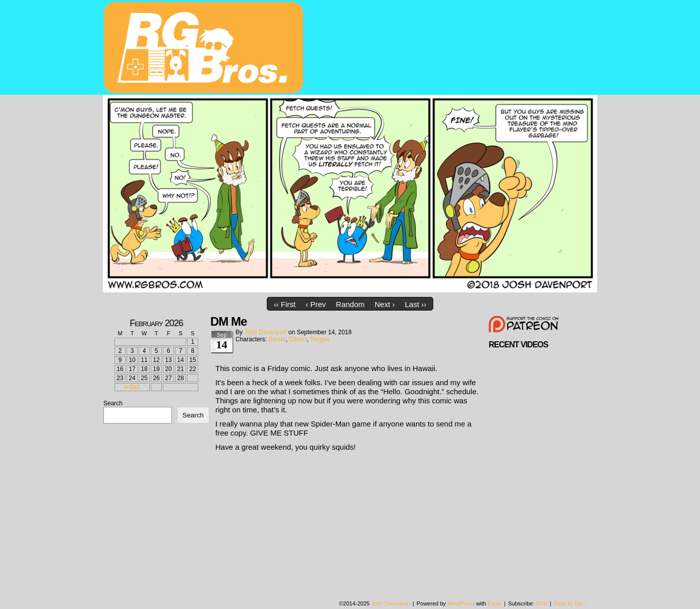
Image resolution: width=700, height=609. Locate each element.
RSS (542, 603)
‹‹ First (285, 304)
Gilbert (298, 339)
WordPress (461, 603)
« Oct (132, 387)
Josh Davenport (265, 332)
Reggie (320, 339)
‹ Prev (316, 304)
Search (113, 403)
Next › (385, 304)
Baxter (277, 339)
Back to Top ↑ (570, 603)
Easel (495, 603)
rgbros (205, 49)
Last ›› (416, 304)
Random (350, 304)
